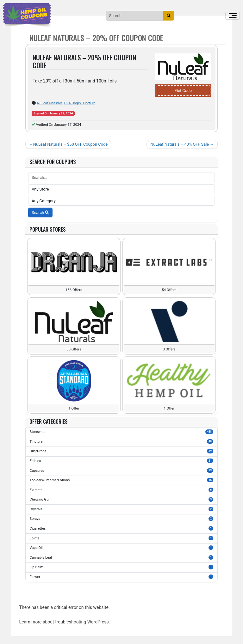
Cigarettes (122, 528)
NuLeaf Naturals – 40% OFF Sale (180, 144)
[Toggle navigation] (233, 16)
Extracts (122, 490)
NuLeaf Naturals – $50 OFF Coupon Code (70, 144)
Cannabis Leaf (122, 557)
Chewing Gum (122, 499)
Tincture (89, 103)
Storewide (122, 432)
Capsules (122, 471)
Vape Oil (122, 548)
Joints (122, 538)
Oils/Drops (73, 103)
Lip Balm (122, 567)
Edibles (122, 461)
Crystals (122, 509)
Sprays (122, 519)
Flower (122, 577)
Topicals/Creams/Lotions (122, 480)
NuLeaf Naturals (50, 103)
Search (40, 213)
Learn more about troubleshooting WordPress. (65, 622)
